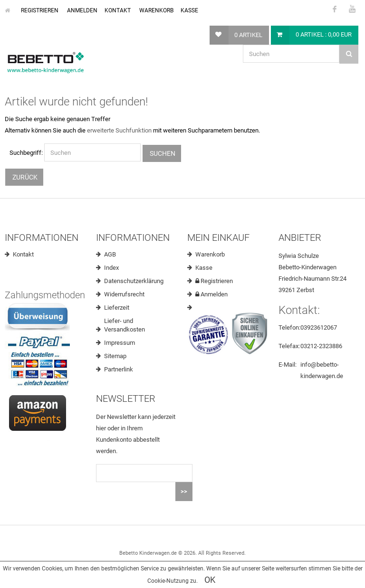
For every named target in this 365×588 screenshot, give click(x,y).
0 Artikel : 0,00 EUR (324, 34)
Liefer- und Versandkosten (125, 325)
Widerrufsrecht (124, 294)
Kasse (189, 10)
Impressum (120, 343)
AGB (110, 254)
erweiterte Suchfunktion (119, 130)
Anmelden (82, 10)
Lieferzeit (117, 308)
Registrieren (39, 10)
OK (210, 580)
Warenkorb (156, 10)
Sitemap (115, 356)
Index (111, 268)
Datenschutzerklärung (134, 281)
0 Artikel (248, 35)
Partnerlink (119, 369)
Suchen (162, 153)
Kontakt (118, 10)
